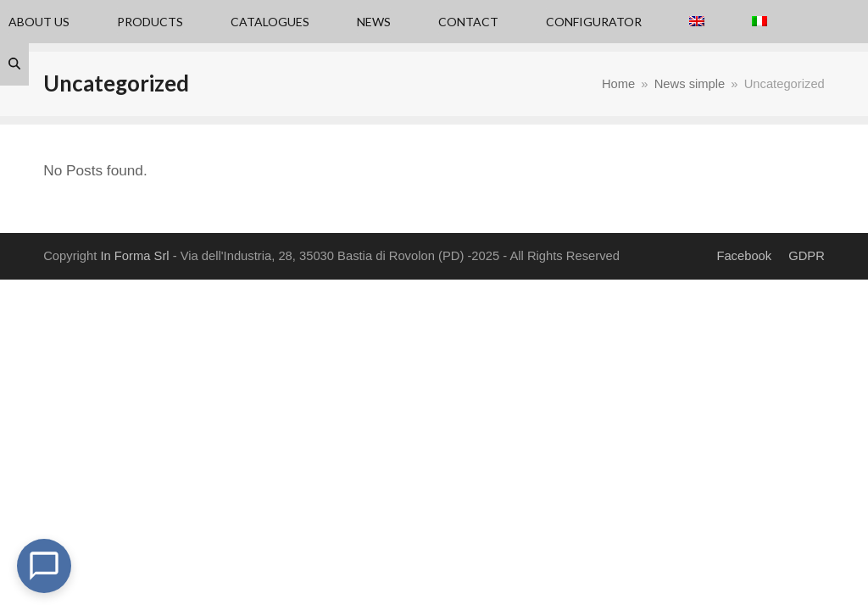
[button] (14, 64)
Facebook (744, 256)
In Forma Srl (134, 256)
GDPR (807, 256)
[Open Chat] (44, 566)
